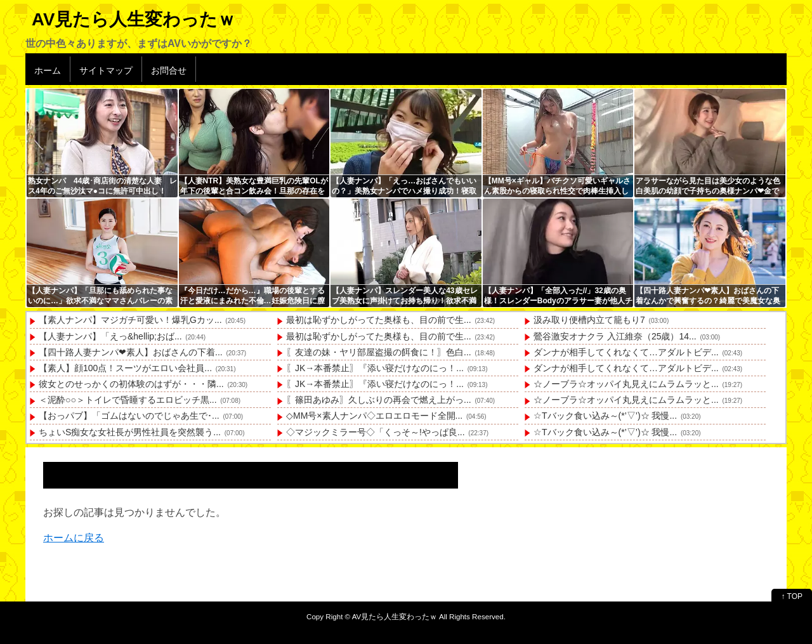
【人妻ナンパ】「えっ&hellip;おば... (110, 336)
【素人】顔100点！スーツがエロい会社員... (125, 368)
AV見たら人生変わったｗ (134, 19)
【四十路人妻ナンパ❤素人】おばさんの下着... (131, 352)
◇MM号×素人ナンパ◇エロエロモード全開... (374, 416)
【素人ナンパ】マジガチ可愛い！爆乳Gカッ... (130, 320)
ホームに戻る (74, 538)
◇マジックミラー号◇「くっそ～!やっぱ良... (376, 432)
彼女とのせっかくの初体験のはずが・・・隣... (131, 384)
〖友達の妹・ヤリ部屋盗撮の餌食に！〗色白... (379, 352)
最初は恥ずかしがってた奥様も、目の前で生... (379, 320)
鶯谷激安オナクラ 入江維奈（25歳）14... (615, 336)
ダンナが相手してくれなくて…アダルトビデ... (626, 352)
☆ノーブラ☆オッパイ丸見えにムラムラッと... (626, 384)
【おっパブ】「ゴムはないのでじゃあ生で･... (129, 416)
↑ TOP (792, 596)
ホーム (48, 70)
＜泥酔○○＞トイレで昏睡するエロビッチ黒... (128, 400)
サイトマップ (106, 70)
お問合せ (169, 70)
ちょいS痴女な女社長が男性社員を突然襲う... (130, 432)
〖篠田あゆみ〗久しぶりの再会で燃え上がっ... (379, 400)
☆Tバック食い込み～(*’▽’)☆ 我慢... (605, 416)
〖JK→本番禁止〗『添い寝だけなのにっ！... (375, 368)
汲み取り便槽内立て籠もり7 (589, 320)
